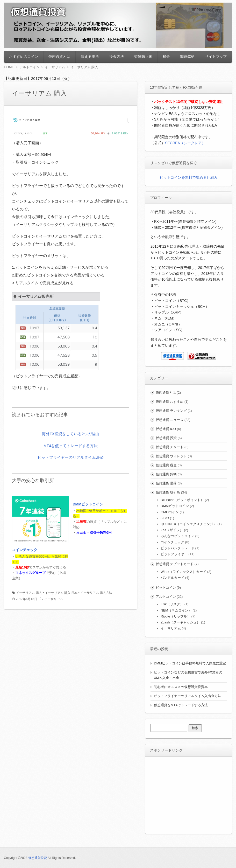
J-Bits (165, 518)
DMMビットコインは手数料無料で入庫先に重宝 (190, 663)
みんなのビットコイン (177, 536)
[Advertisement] (189, 794)
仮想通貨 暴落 (166, 483)
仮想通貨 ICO (166, 429)
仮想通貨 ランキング (171, 411)
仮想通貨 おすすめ (170, 402)
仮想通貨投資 (38, 858)
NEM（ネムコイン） (176, 610)
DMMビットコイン (88, 504)
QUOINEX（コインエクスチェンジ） (189, 524)
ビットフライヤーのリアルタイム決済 (71, 457)
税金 (166, 57)
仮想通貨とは (59, 57)
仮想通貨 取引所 (168, 492)
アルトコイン (166, 597)
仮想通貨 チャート (170, 447)
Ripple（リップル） (176, 616)
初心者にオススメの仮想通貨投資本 (181, 687)
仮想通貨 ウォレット (171, 456)
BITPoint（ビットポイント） (182, 500)
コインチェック (25, 550)
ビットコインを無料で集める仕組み (189, 177)
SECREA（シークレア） (185, 143)
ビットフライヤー (174, 554)
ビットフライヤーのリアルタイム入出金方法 (188, 696)
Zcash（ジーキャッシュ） (180, 622)
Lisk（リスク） (172, 604)
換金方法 (117, 57)
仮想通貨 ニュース (170, 420)
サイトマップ (216, 57)
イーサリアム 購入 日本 (61, 593)
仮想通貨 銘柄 (166, 474)
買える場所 (90, 57)
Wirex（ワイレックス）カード (183, 572)
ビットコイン (166, 588)
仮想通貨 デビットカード (175, 564)
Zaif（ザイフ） (172, 530)
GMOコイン (170, 512)
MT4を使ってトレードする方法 (71, 445)
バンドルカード (172, 578)
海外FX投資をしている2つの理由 (71, 434)
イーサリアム (54, 599)
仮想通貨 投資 (166, 438)
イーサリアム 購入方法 (96, 593)
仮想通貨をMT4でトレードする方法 (181, 705)
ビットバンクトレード (177, 548)
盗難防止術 (143, 57)
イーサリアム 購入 (29, 593)
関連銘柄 (187, 57)
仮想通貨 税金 (166, 465)
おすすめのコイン (24, 57)
